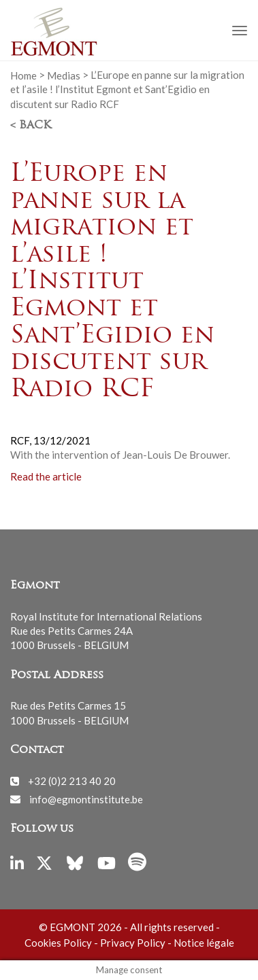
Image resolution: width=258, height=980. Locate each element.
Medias (64, 75)
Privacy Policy (133, 943)
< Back (31, 126)
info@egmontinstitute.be (86, 799)
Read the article (47, 476)
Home (23, 75)
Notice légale (204, 943)
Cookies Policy (58, 943)
